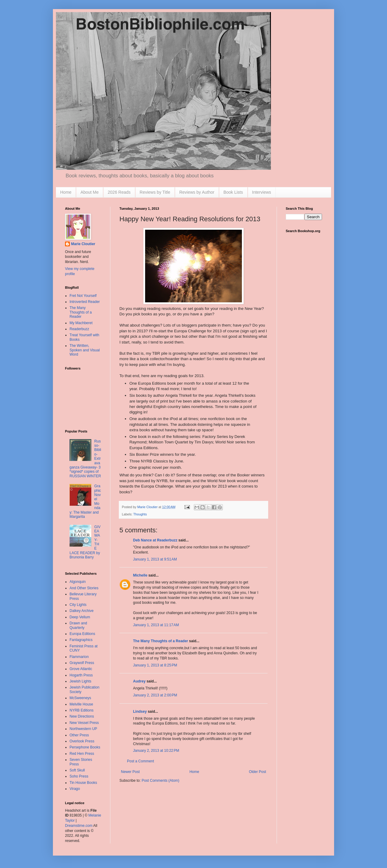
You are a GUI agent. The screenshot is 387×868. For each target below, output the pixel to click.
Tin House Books (83, 783)
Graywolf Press (82, 663)
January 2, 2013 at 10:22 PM (156, 751)
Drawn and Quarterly (78, 625)
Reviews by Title (155, 192)
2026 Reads (119, 192)
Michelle (140, 575)
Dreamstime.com (79, 826)
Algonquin (78, 582)
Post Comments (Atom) (160, 781)
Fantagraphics (81, 640)
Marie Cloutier (83, 244)
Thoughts (140, 514)
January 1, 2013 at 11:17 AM (156, 625)
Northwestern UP (83, 729)
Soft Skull (77, 770)
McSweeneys (80, 698)
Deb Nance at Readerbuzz (155, 540)
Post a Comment (140, 761)
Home (66, 192)
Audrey (139, 681)
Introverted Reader (85, 302)
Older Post (257, 772)
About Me (89, 192)
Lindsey (140, 712)
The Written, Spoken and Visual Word (85, 350)
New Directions (82, 716)
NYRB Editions (81, 710)
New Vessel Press (84, 723)
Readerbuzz (79, 329)
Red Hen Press (82, 754)
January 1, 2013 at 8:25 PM (155, 665)
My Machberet (81, 323)
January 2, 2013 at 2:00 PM (155, 695)
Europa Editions (82, 634)
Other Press (79, 735)
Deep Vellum (80, 617)
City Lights (78, 605)
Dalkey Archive (81, 611)
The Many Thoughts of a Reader (161, 641)
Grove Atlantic (81, 669)
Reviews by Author (197, 192)
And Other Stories (84, 588)
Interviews (262, 192)
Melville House (81, 704)
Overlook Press (82, 741)
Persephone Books (85, 747)
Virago (75, 789)
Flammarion (79, 657)
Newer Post (130, 772)
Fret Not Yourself (83, 296)
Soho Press (79, 776)
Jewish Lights (80, 681)
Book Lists (233, 192)
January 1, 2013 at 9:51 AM (155, 559)
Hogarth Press (81, 675)
